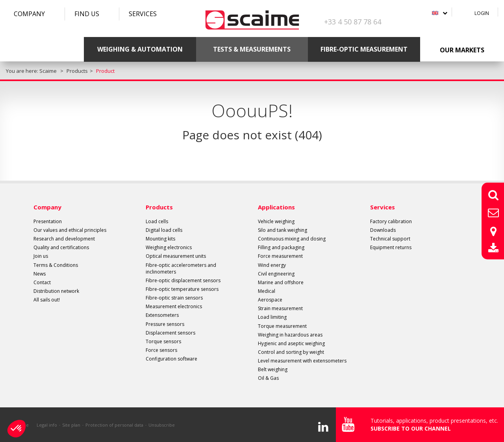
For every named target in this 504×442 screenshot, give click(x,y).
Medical (267, 291)
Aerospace (270, 300)
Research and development (64, 239)
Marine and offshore (281, 282)
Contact (42, 282)
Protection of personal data (114, 425)
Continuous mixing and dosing (292, 239)
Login (482, 13)
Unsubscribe (162, 425)
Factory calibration (391, 221)
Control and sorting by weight (291, 352)
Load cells (157, 221)
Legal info (47, 425)
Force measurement (280, 256)
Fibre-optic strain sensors (174, 298)
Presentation (48, 221)
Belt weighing (273, 369)
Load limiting (272, 317)
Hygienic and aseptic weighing (291, 343)
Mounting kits (160, 239)
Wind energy (272, 265)
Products (159, 207)
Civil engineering (276, 274)
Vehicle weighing (276, 221)
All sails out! (47, 300)
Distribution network (56, 291)
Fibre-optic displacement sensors (183, 280)
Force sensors (161, 350)
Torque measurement (282, 326)
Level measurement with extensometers (302, 361)
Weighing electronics (169, 247)
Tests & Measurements (252, 49)
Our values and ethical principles (70, 230)
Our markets (462, 50)
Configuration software (171, 359)
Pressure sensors (165, 324)
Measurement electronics (174, 306)
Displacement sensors (170, 333)
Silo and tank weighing (283, 230)
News (40, 274)
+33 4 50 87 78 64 (353, 22)
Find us (87, 14)
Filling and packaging (281, 247)
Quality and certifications (61, 247)
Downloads (383, 230)
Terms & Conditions (56, 265)
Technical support (390, 239)
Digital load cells (164, 230)
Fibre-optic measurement (364, 49)
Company (29, 14)
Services (143, 14)
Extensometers (162, 315)
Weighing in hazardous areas (290, 335)
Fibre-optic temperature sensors (182, 289)
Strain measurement (280, 308)
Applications (276, 207)
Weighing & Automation (140, 49)
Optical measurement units (176, 256)
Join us (41, 256)
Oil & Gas (268, 378)
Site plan (71, 425)
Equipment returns (391, 247)
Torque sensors (163, 341)
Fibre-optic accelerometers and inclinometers (181, 268)
